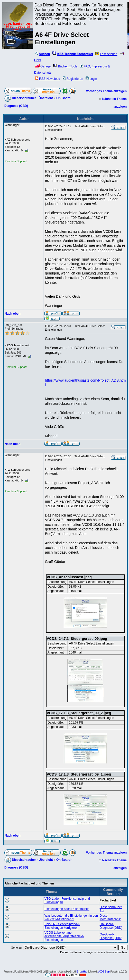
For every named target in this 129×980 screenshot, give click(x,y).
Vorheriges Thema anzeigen (107, 91)
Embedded (82, 972)
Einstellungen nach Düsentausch (67, 909)
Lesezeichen (106, 54)
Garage (43, 66)
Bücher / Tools (65, 66)
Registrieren (73, 79)
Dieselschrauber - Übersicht (32, 98)
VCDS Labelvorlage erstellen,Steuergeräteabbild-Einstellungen (64, 936)
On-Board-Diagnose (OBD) (111, 926)
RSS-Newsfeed (48, 79)
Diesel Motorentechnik (110, 917)
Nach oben (12, 314)
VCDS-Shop (103, 972)
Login (91, 79)
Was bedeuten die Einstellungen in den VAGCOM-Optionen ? (71, 917)
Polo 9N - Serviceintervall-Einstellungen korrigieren (62, 926)
